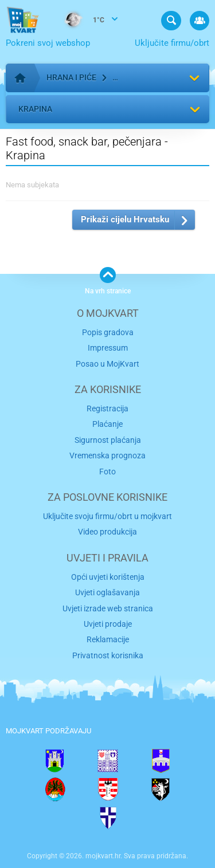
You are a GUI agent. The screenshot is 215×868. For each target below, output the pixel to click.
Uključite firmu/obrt (172, 43)
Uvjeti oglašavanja (107, 592)
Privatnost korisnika (108, 655)
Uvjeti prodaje (108, 624)
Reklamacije (108, 639)
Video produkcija (107, 532)
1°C (80, 21)
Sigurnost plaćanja (108, 440)
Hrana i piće (71, 77)
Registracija (107, 409)
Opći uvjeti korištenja (108, 577)
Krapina (35, 109)
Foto (107, 472)
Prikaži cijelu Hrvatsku (125, 219)
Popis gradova (108, 332)
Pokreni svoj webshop (48, 43)
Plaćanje (107, 424)
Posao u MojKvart (107, 364)
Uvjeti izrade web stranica (108, 608)
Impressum (108, 348)
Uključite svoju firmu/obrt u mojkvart (107, 516)
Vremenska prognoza (107, 455)
